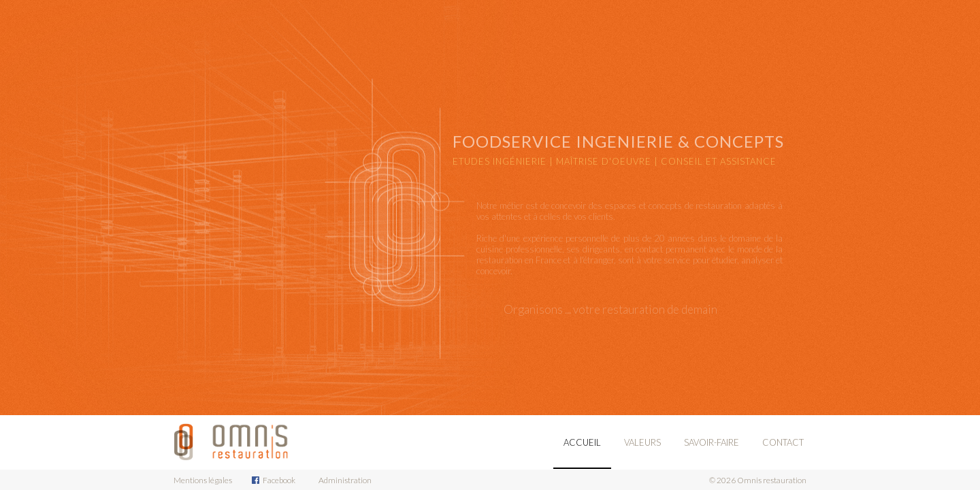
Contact (783, 442)
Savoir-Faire (712, 442)
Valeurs (642, 442)
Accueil (582, 442)
